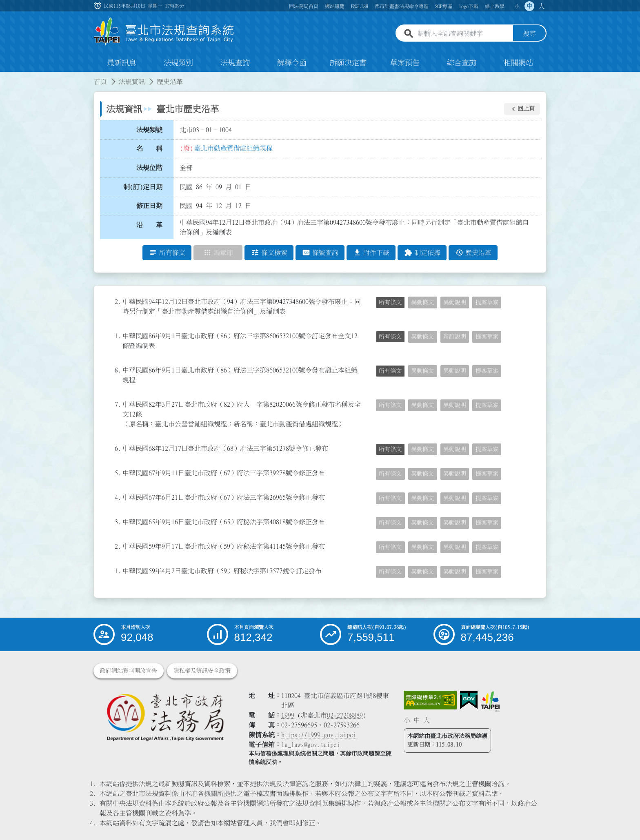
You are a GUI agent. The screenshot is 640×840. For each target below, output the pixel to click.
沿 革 (149, 225)
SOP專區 (444, 6)
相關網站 (518, 63)
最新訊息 (122, 63)
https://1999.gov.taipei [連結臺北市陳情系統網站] (319, 735)
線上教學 (495, 6)
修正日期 (149, 206)
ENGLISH (360, 6)
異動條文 (422, 302)
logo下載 (469, 6)
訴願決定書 (348, 63)
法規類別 (178, 63)
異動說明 (455, 302)
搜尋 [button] (529, 34)
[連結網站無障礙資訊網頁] (430, 700)
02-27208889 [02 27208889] (345, 715)
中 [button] (529, 6)
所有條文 (390, 302)
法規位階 (149, 168)
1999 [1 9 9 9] (288, 715)
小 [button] (517, 6)
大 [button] (542, 6)
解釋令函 (292, 63)
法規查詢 (235, 63)
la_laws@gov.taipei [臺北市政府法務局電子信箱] (311, 745)
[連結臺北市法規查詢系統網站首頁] (164, 32)
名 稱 (149, 149)
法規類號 (149, 130)
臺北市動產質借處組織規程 (233, 148)
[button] (522, 109)
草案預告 (405, 63)
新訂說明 (455, 337)
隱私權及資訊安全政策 (202, 671)
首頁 (100, 82)
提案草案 (487, 302)
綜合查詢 (462, 63)
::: (5, 77)
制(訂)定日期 (143, 187)
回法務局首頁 (304, 6)
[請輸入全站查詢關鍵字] (464, 34)
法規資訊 (132, 82)
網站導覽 (335, 6)
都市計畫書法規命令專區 (402, 6)
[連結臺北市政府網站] (490, 701)
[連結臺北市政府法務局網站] (165, 717)
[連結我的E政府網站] (469, 700)
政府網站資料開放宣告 (129, 671)
